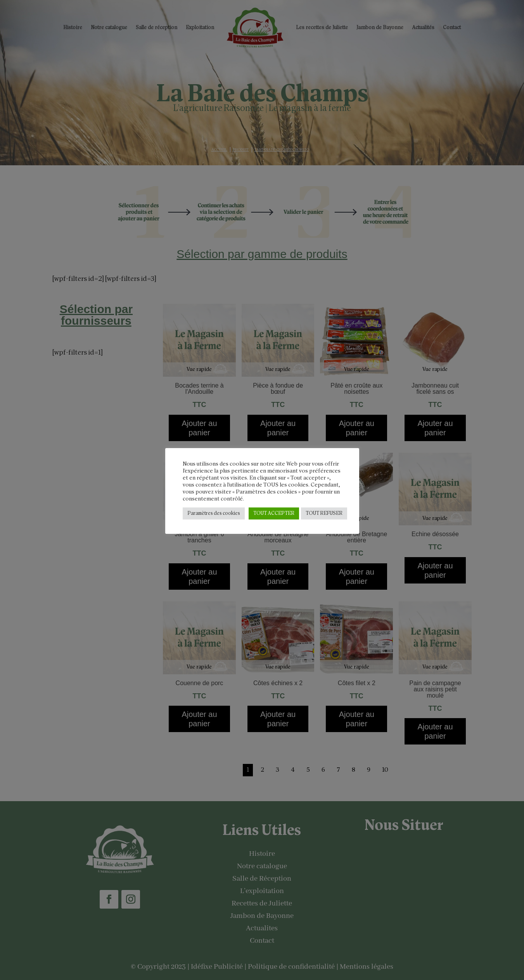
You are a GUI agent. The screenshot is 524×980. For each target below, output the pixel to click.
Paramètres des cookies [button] (214, 513)
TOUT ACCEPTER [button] (274, 513)
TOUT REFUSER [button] (324, 513)
